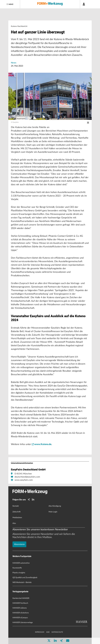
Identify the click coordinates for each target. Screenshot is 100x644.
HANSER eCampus (20, 618)
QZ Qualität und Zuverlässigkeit (25, 578)
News (14, 63)
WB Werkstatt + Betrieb (22, 582)
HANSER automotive (21, 563)
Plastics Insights (19, 573)
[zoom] (88, 123)
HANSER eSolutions (21, 613)
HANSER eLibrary (20, 608)
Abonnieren (19, 544)
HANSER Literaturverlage (23, 623)
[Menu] (10, 4)
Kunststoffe (17, 568)
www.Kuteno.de (42, 444)
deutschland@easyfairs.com (27, 477)
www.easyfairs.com (24, 480)
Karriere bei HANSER (21, 598)
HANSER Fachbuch (20, 603)
